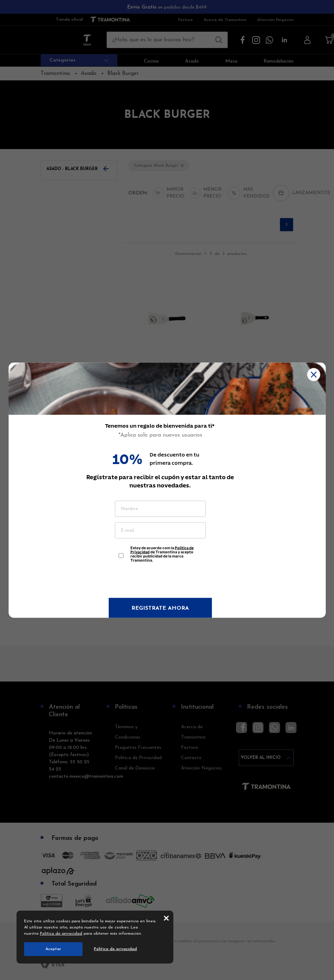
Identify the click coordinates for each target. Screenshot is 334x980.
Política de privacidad (61, 934)
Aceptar (53, 949)
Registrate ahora (160, 608)
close (166, 918)
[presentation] (160, 581)
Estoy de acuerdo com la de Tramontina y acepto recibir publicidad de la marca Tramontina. (162, 552)
